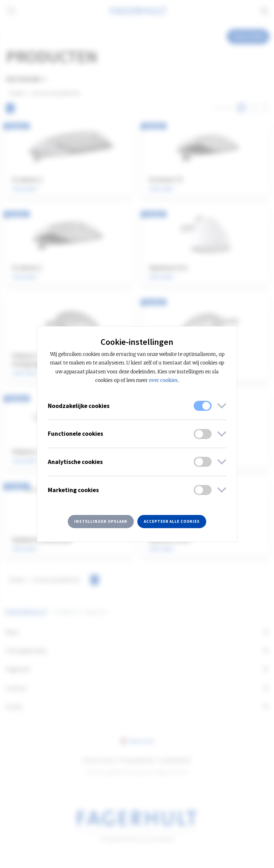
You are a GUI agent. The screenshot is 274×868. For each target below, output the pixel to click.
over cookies (163, 380)
